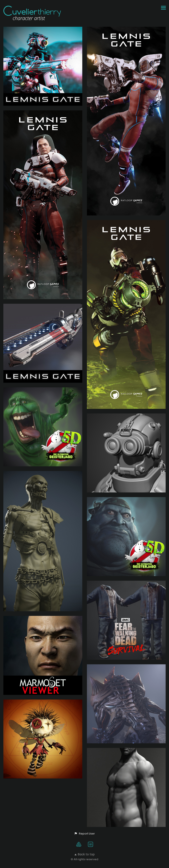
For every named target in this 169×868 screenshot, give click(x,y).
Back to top (85, 854)
